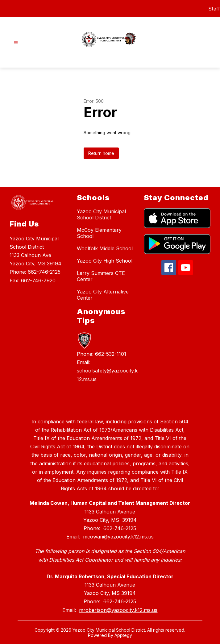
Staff (214, 9)
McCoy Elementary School (99, 233)
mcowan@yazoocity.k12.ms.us (118, 537)
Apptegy (123, 635)
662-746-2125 (44, 272)
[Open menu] (16, 43)
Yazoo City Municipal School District (101, 214)
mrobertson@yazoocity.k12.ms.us (118, 610)
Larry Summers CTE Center (101, 276)
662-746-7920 (38, 280)
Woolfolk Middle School (105, 248)
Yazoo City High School (105, 261)
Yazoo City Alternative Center (103, 295)
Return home (101, 153)
